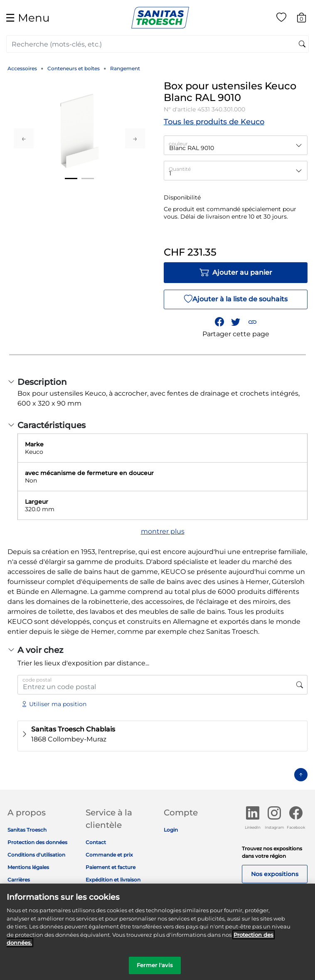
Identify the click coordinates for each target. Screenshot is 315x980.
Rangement (125, 68)
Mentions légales (28, 867)
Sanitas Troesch (27, 830)
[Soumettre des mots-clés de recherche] (302, 44)
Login (171, 830)
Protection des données (37, 842)
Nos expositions (275, 874)
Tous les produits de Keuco (214, 122)
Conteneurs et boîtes (74, 68)
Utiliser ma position (54, 704)
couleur (178, 144)
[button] (252, 322)
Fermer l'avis (155, 971)
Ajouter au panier (236, 273)
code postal (37, 680)
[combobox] (157, 44)
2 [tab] (88, 179)
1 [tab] (71, 179)
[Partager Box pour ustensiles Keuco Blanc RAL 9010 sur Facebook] (219, 322)
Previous (24, 138)
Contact (96, 842)
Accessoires (22, 68)
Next (135, 138)
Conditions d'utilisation (36, 855)
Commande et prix (109, 855)
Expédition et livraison (113, 880)
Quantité (180, 169)
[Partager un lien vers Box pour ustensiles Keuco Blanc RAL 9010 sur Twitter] (236, 322)
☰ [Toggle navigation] (27, 18)
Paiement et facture (111, 867)
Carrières (19, 880)
